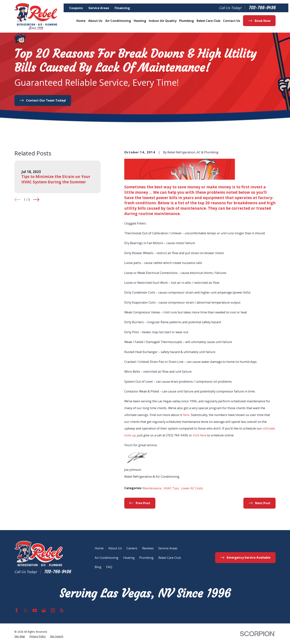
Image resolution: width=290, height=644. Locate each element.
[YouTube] (35, 610)
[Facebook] (17, 610)
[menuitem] (20, 636)
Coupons (76, 8)
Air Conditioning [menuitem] (118, 21)
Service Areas (99, 8)
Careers (132, 548)
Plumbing (146, 558)
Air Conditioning (107, 558)
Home (99, 548)
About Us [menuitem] (95, 21)
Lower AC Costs (192, 488)
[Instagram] (53, 610)
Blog (98, 567)
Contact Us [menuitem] (232, 21)
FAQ (109, 567)
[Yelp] (62, 610)
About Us (115, 548)
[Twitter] (26, 610)
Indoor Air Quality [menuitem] (163, 21)
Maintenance (152, 488)
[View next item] (36, 200)
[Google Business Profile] (44, 610)
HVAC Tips (171, 488)
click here (200, 435)
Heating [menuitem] (140, 21)
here (186, 415)
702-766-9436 (262, 8)
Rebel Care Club (170, 558)
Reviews (148, 548)
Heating (129, 558)
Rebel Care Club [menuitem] (208, 21)
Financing (122, 8)
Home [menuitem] (81, 21)
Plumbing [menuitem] (187, 21)
